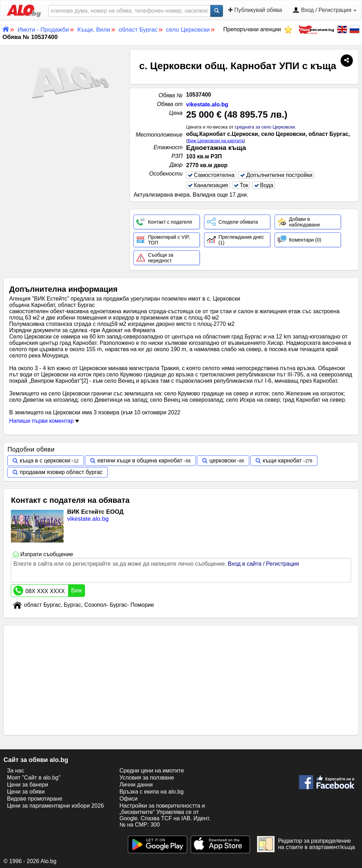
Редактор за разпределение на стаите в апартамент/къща (306, 844)
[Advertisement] (65, 172)
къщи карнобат (282, 461)
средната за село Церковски (265, 127)
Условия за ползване (147, 778)
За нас (16, 771)
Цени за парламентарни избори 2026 (55, 806)
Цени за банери (28, 785)
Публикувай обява (255, 10)
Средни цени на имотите (152, 771)
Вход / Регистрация (324, 11)
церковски (222, 461)
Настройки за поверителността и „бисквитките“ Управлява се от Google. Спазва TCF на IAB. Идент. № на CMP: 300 (165, 815)
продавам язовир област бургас (61, 472)
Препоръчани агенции (258, 29)
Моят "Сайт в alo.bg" (34, 778)
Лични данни (136, 785)
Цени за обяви (26, 792)
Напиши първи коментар (44, 421)
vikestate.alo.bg (207, 104)
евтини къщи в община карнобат (140, 461)
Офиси (128, 799)
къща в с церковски (45, 461)
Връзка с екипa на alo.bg (152, 792)
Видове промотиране (35, 799)
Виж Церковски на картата (215, 141)
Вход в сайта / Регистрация (263, 564)
